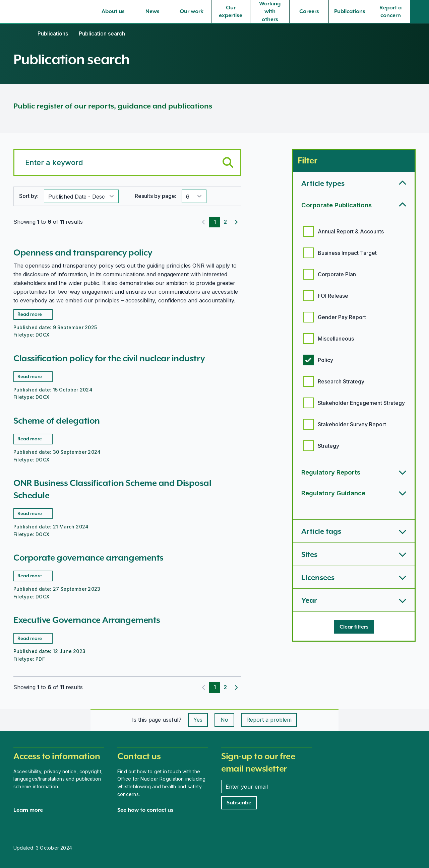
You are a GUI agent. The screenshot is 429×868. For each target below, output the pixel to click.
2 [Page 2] (225, 222)
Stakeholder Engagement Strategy (361, 403)
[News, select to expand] (152, 11)
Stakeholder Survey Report (352, 424)
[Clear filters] (354, 627)
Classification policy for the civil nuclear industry (109, 358)
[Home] (20, 33)
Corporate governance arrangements (88, 558)
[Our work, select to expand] (192, 11)
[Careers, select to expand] (309, 11)
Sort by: (29, 196)
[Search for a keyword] (127, 162)
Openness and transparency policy (83, 252)
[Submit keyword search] (228, 162)
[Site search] (420, 11)
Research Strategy (341, 381)
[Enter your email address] (255, 787)
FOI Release (333, 296)
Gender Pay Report (342, 317)
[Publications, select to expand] (350, 11)
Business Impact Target (347, 253)
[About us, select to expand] (113, 11)
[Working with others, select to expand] (270, 11)
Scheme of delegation (57, 421)
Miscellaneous (336, 339)
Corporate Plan (337, 274)
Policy (325, 360)
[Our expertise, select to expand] (231, 11)
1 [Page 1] (215, 222)
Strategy (328, 446)
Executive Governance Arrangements (87, 620)
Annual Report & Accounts (351, 231)
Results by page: (156, 196)
